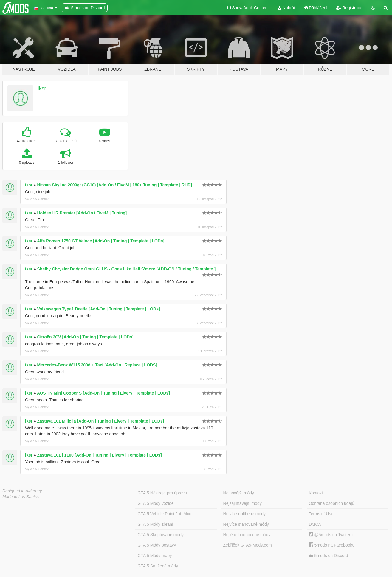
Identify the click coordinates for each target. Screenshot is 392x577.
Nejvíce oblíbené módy (244, 514)
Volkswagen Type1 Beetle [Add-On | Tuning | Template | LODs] (99, 309)
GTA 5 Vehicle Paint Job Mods (165, 514)
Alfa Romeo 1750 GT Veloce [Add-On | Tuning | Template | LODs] (101, 241)
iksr (42, 89)
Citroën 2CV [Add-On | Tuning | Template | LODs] (85, 337)
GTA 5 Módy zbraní (155, 524)
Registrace (349, 8)
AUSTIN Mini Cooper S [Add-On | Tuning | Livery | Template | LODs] (103, 393)
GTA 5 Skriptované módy (161, 535)
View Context (37, 199)
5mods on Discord (329, 556)
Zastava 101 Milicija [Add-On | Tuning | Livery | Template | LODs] (101, 421)
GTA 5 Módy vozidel (156, 503)
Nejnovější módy (239, 493)
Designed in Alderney (22, 491)
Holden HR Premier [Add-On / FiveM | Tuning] (82, 213)
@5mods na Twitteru (331, 535)
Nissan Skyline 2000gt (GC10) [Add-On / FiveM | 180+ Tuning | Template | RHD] (115, 185)
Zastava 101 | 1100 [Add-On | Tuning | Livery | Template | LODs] (100, 455)
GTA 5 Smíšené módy (158, 566)
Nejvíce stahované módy (246, 524)
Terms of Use (321, 514)
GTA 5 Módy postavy (157, 545)
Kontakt (316, 493)
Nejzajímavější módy (243, 503)
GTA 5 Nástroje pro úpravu (162, 493)
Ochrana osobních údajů (332, 503)
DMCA (315, 524)
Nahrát (286, 8)
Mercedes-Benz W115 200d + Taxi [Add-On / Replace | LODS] (97, 365)
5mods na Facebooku (332, 545)
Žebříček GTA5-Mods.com (248, 545)
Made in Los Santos (21, 497)
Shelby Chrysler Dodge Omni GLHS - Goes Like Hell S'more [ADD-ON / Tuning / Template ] (127, 269)
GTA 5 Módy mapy (155, 556)
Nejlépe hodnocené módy (247, 535)
